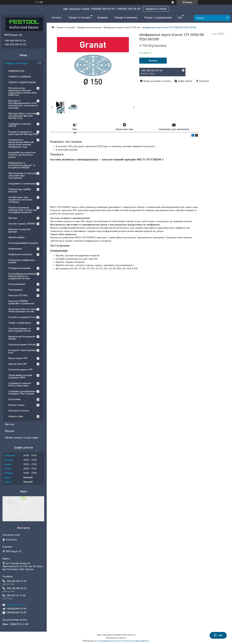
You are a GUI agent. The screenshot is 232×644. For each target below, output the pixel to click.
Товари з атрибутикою (20, 323)
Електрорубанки (17, 284)
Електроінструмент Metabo (22, 345)
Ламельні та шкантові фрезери (19, 231)
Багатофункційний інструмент (23, 243)
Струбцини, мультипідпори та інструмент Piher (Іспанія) (23, 392)
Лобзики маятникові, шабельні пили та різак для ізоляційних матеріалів (23, 210)
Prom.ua (132, 635)
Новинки (102, 18)
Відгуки (10, 431)
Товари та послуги (79, 18)
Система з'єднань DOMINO (22, 224)
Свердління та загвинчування (23, 184)
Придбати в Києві (156, 9)
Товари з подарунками (158, 18)
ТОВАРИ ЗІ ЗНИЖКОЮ (20, 77)
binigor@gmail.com (15, 605)
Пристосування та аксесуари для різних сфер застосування (23, 176)
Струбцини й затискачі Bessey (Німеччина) (20, 384)
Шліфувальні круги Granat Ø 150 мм (122, 27)
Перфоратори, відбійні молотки (20, 190)
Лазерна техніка (16, 405)
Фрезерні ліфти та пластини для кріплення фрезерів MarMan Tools (22, 116)
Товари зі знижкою (126, 18)
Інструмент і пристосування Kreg (22, 351)
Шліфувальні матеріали (89, 27)
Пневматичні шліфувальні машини (21, 261)
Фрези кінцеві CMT (18, 358)
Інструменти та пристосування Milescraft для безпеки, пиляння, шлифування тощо (21, 143)
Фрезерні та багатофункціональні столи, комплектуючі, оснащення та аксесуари (23, 104)
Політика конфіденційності (137, 641)
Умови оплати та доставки (22, 438)
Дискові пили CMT (18, 364)
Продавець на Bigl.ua (116, 638)
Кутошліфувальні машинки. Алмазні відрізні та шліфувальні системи (22, 276)
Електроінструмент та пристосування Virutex (20, 330)
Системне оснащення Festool (23, 317)
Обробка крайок (17, 237)
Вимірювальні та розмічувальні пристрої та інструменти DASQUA (22, 165)
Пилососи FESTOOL (18, 295)
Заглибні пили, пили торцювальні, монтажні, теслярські (21, 200)
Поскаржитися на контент (111, 641)
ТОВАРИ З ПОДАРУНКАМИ (22, 82)
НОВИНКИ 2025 (16, 71)
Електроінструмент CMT (21, 370)
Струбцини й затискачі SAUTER (20, 125)
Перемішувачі (15, 290)
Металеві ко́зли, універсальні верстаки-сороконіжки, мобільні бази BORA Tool (23, 92)
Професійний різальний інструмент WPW (20, 376)
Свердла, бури (16, 416)
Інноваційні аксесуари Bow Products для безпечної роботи (22, 155)
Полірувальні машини (19, 268)
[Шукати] (227, 18)
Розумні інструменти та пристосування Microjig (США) (23, 133)
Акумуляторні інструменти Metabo (22, 338)
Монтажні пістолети (19, 411)
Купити (153, 61)
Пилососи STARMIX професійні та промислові (21, 302)
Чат (218, 635)
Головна (57, 18)
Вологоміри (14, 399)
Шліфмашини (15, 249)
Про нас (10, 424)
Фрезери (13, 218)
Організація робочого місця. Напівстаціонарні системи (23, 310)
